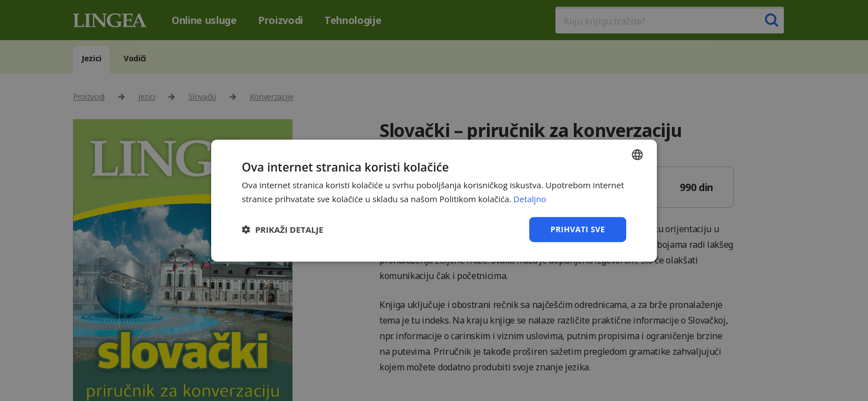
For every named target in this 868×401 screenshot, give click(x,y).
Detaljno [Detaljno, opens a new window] (530, 199)
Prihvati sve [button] (578, 229)
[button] (282, 229)
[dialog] (434, 200)
